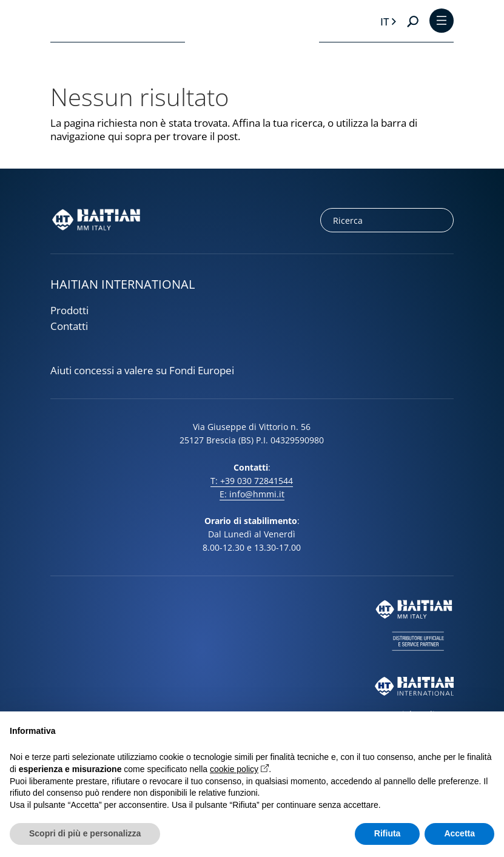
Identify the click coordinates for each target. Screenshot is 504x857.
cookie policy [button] (234, 769)
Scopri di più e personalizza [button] (85, 833)
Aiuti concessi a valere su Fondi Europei (142, 371)
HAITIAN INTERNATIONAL (123, 284)
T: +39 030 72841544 (252, 481)
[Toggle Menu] (442, 22)
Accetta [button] (459, 833)
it (385, 22)
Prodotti (69, 310)
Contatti (69, 326)
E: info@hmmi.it (252, 494)
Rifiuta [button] (388, 833)
